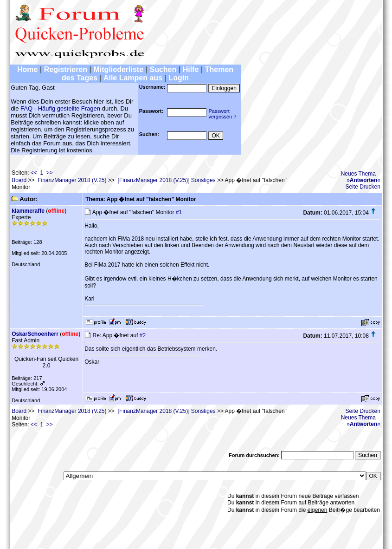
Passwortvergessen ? (222, 114)
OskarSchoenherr (35, 334)
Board (19, 180)
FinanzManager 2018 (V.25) (72, 180)
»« (363, 180)
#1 (179, 212)
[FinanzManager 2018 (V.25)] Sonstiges (167, 180)
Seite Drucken (363, 187)
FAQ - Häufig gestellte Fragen (60, 108)
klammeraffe (28, 211)
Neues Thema (358, 174)
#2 (143, 335)
